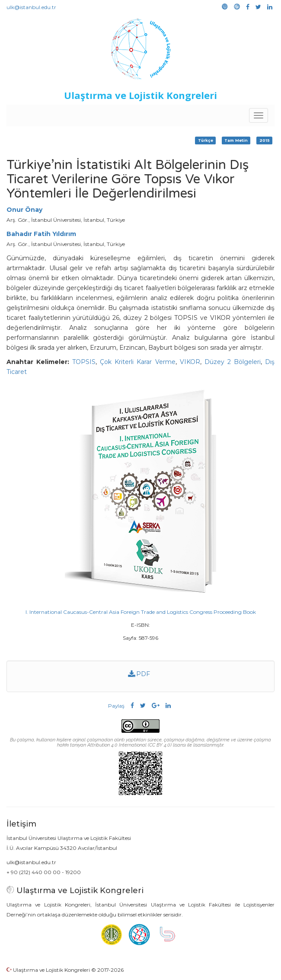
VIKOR (190, 362)
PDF (139, 674)
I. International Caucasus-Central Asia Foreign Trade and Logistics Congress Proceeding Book (141, 612)
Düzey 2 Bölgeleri (233, 362)
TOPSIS (84, 362)
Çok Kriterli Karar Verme (137, 362)
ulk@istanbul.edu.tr (31, 7)
